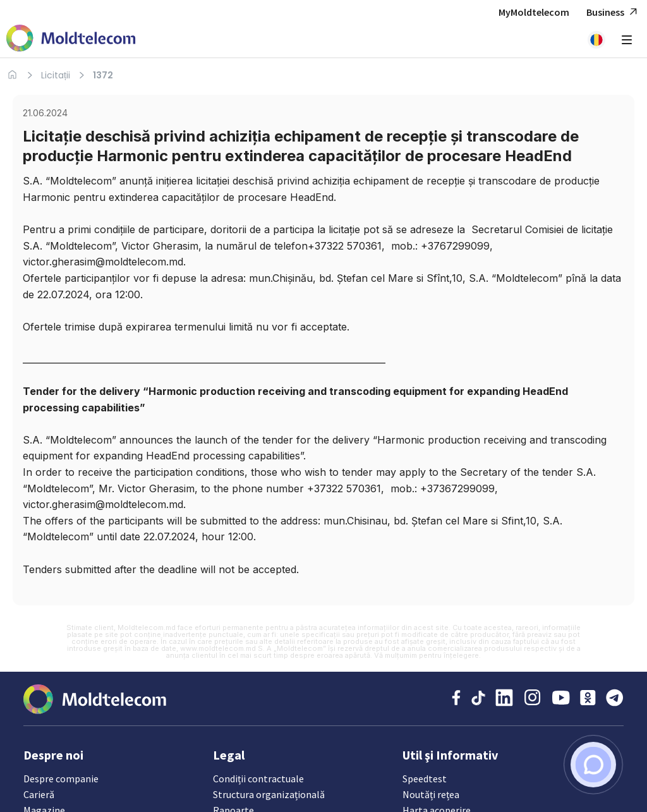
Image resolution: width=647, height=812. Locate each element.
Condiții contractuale (258, 779)
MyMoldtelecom (534, 12)
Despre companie (61, 779)
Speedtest (425, 779)
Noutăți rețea (430, 794)
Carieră (39, 794)
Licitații (56, 75)
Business (614, 12)
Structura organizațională (269, 794)
